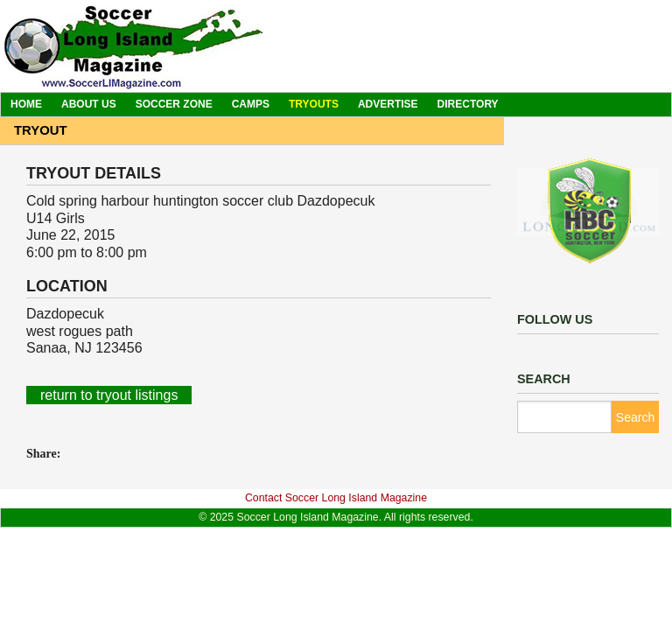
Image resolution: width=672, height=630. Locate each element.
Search (635, 417)
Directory (468, 104)
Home (26, 104)
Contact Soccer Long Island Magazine (336, 498)
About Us (89, 104)
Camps (251, 104)
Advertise (388, 104)
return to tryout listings (109, 395)
